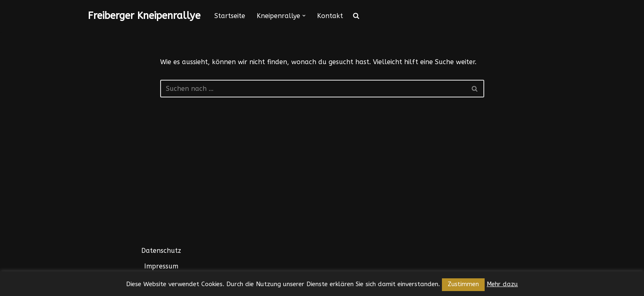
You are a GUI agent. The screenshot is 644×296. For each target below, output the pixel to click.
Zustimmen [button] (463, 284)
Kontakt (330, 16)
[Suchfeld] (313, 89)
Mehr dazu (502, 284)
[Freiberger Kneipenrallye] (144, 16)
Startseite (230, 16)
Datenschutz (161, 251)
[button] (304, 16)
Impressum (161, 266)
